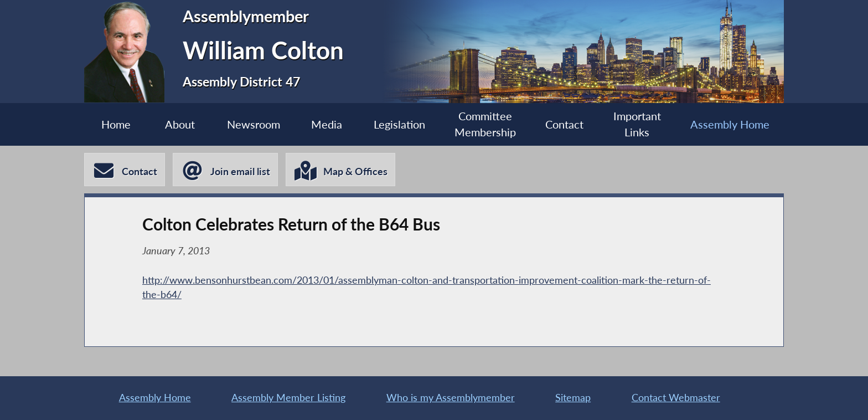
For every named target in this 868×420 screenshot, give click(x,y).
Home (116, 124)
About (180, 124)
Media (327, 124)
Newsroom (254, 124)
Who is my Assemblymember (451, 398)
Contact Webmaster (676, 398)
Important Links (637, 124)
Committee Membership (485, 124)
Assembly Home (730, 124)
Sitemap (573, 398)
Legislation (399, 124)
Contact (564, 124)
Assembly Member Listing (288, 398)
